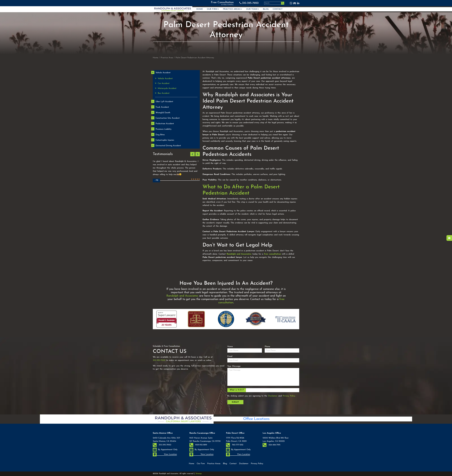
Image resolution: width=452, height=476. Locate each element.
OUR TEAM (252, 9)
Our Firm (212, 9)
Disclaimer (273, 396)
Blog (266, 9)
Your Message (234, 366)
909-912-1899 (198, 445)
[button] (192, 154)
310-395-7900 (250, 3)
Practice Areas (232, 9)
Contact (278, 9)
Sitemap (199, 474)
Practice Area (167, 58)
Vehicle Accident (165, 79)
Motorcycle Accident (167, 88)
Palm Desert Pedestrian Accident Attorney (195, 58)
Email (230, 356)
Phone (267, 347)
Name (230, 347)
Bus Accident (164, 93)
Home (200, 9)
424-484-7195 (271, 445)
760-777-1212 (235, 445)
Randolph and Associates (182, 296)
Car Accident (164, 83)
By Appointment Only (165, 450)
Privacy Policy (289, 396)
